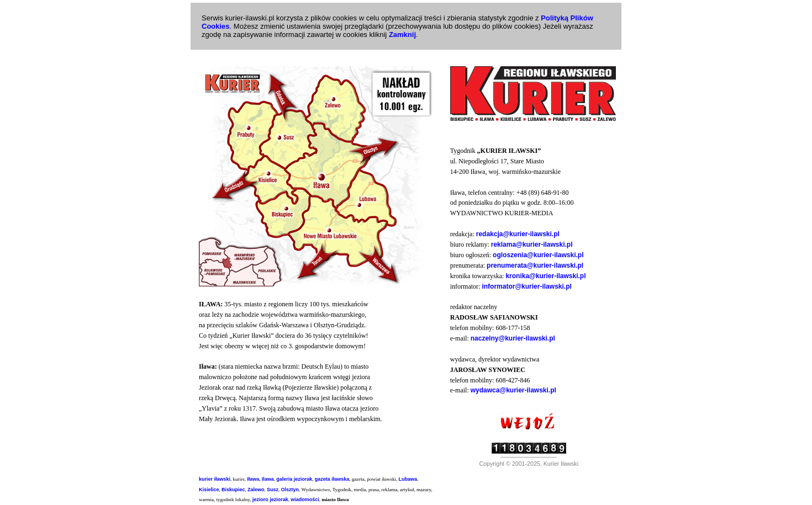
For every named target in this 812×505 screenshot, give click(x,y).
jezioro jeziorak (270, 499)
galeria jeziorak (294, 479)
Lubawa (408, 479)
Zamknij (402, 34)
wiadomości (305, 499)
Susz (273, 490)
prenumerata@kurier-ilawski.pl (535, 265)
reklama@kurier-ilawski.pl (532, 244)
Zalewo (256, 490)
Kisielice (209, 490)
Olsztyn (290, 490)
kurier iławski (215, 479)
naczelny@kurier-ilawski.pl (513, 338)
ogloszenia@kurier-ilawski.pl (538, 255)
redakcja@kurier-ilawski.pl (518, 234)
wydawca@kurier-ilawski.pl (513, 390)
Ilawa (268, 479)
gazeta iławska (332, 479)
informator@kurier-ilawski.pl (526, 286)
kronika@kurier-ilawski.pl (545, 276)
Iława (253, 479)
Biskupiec (233, 490)
